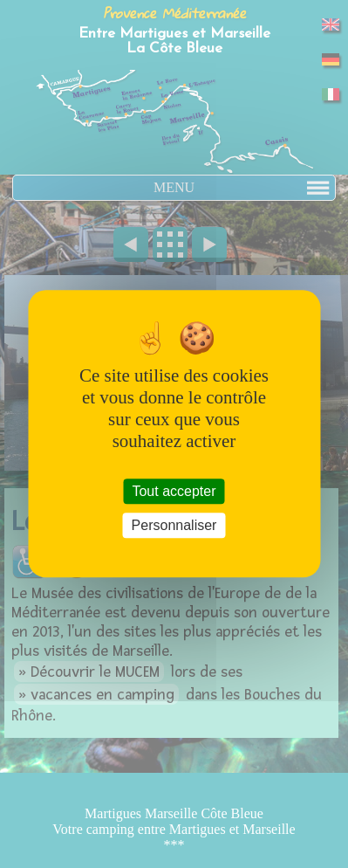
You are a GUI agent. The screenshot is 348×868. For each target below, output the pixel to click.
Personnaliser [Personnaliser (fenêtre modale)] (174, 526)
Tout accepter (174, 491)
